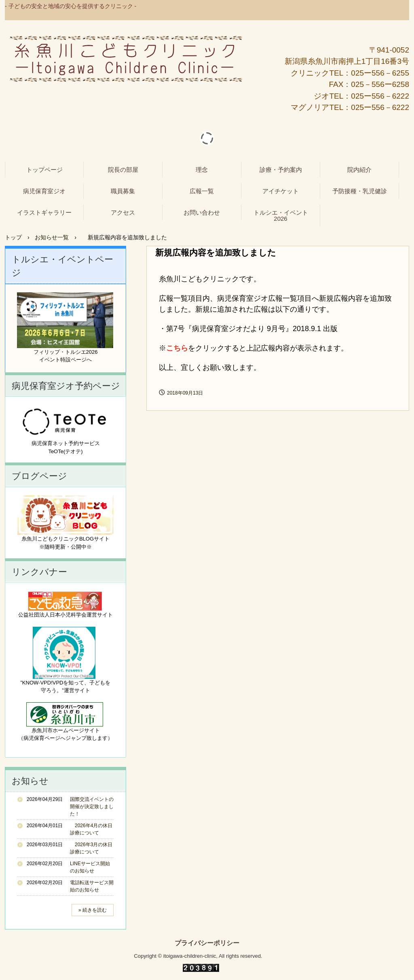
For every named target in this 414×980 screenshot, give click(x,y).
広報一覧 (202, 191)
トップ (13, 237)
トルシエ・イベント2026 (281, 215)
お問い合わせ (202, 212)
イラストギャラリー (44, 212)
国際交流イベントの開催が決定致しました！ (92, 807)
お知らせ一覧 (52, 237)
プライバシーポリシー (207, 943)
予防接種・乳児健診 (360, 191)
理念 (202, 170)
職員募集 (123, 191)
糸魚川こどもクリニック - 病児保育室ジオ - (126, 59)
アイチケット (281, 191)
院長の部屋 (123, 170)
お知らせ (30, 781)
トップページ (44, 170)
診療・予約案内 (281, 170)
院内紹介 (359, 170)
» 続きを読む (93, 910)
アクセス (123, 212)
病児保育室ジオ (44, 191)
